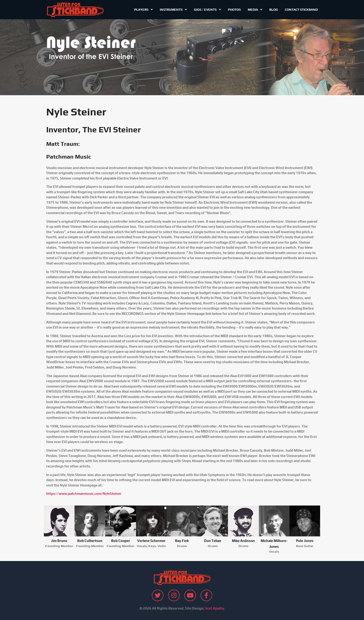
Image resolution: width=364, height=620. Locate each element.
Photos (234, 10)
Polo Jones (305, 541)
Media (255, 10)
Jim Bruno (59, 541)
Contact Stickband (301, 10)
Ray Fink (182, 541)
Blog (274, 10)
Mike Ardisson (243, 541)
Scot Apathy (215, 608)
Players (143, 10)
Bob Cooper (121, 541)
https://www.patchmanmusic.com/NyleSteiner (84, 494)
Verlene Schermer (151, 541)
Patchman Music (69, 157)
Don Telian (213, 541)
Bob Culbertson (90, 541)
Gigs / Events (207, 10)
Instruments (173, 10)
